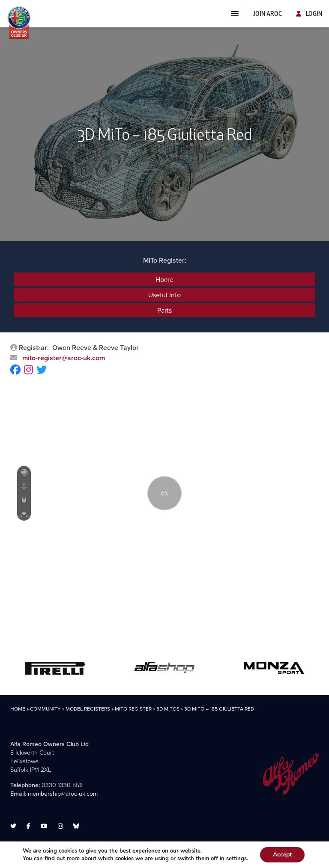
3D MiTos (168, 709)
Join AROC (268, 14)
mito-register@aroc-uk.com (63, 358)
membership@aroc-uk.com (63, 794)
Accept (282, 855)
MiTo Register (133, 709)
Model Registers (88, 709)
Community (45, 709)
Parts (164, 310)
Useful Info (164, 295)
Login (309, 14)
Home (164, 279)
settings (236, 859)
